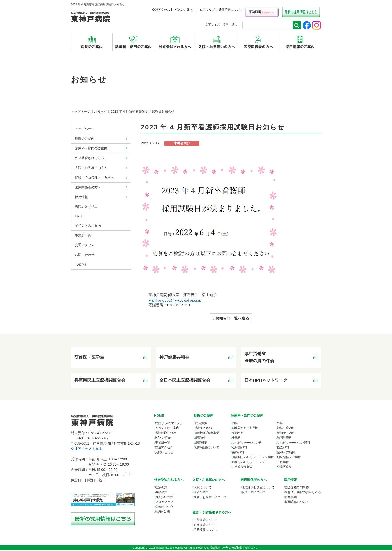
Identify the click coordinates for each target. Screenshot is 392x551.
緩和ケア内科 (286, 433)
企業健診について (206, 525)
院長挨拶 (201, 424)
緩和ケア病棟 (286, 453)
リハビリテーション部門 (293, 443)
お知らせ (101, 111)
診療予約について (231, 10)
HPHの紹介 (163, 438)
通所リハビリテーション (248, 463)
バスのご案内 (184, 10)
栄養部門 (238, 453)
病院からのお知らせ (169, 424)
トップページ (81, 111)
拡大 (234, 25)
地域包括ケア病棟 (289, 458)
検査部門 (283, 448)
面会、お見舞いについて (210, 498)
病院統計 (201, 438)
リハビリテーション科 (247, 443)
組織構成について (207, 448)
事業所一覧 (163, 443)
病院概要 (201, 443)
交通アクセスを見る (87, 449)
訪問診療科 (284, 438)
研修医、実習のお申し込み (303, 493)
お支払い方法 (164, 498)
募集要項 (291, 498)
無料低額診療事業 (207, 433)
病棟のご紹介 (164, 507)
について (258, 488)
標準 (225, 25)
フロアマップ (206, 10)
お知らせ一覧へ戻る (232, 318)
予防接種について (206, 530)
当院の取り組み (86, 207)
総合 (297, 488)
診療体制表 (163, 512)
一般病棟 (283, 463)
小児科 (236, 438)
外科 (280, 424)
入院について (203, 488)
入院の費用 (201, 493)
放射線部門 (239, 448)
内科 (235, 424)
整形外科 (238, 433)
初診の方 (161, 488)
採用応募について (297, 502)
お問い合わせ (85, 255)
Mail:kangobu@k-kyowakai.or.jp (175, 300)
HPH (78, 216)
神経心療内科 (286, 428)
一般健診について (206, 520)
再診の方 (161, 493)
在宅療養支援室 (242, 467)
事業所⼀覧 (83, 235)
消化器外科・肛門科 (245, 428)
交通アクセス (161, 10)
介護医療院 (284, 467)
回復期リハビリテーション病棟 (253, 458)
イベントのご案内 (88, 226)
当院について (204, 428)
